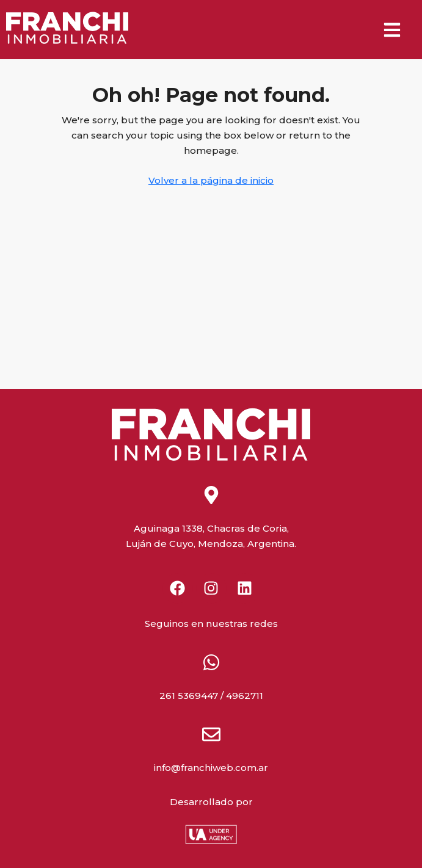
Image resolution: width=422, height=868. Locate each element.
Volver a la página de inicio (211, 180)
